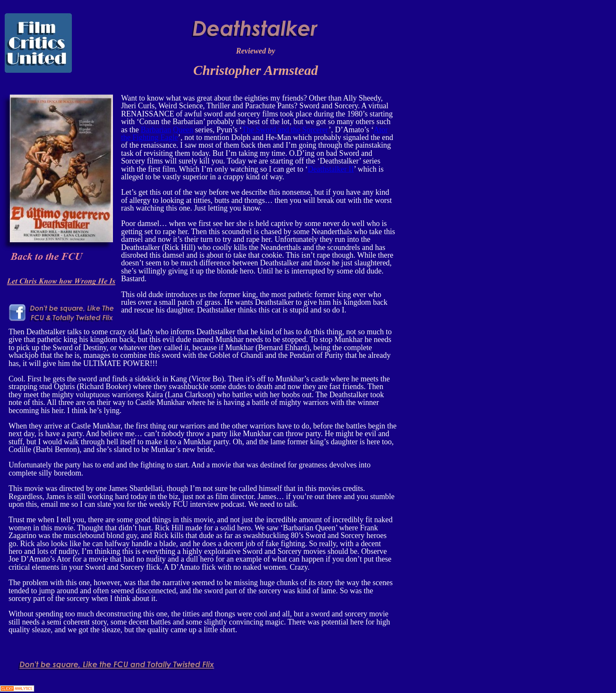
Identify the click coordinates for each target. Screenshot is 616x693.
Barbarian (156, 130)
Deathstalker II (331, 169)
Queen (183, 130)
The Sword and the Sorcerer (285, 130)
